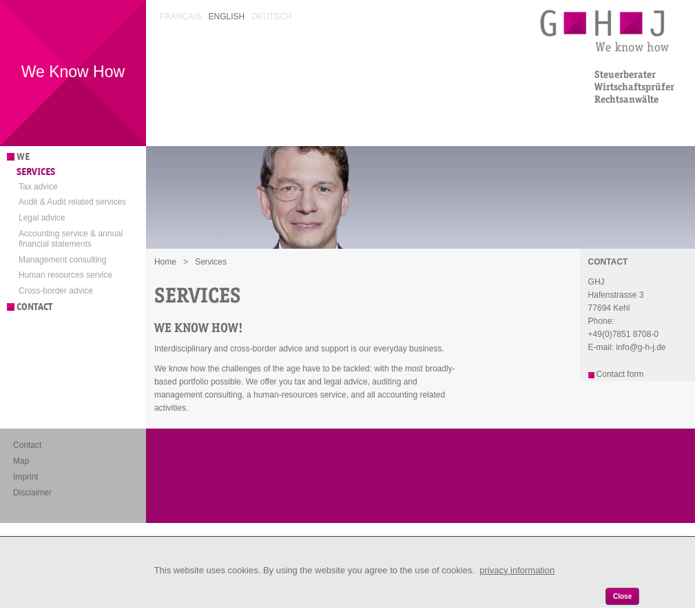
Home (165, 262)
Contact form (620, 374)
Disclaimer (32, 493)
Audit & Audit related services (72, 202)
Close (622, 596)
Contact (34, 307)
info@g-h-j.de (641, 347)
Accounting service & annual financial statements (71, 239)
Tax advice (38, 187)
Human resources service (65, 275)
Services (36, 172)
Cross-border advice (56, 291)
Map (21, 461)
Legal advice (42, 218)
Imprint (26, 477)
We (23, 157)
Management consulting (62, 260)
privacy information (517, 570)
